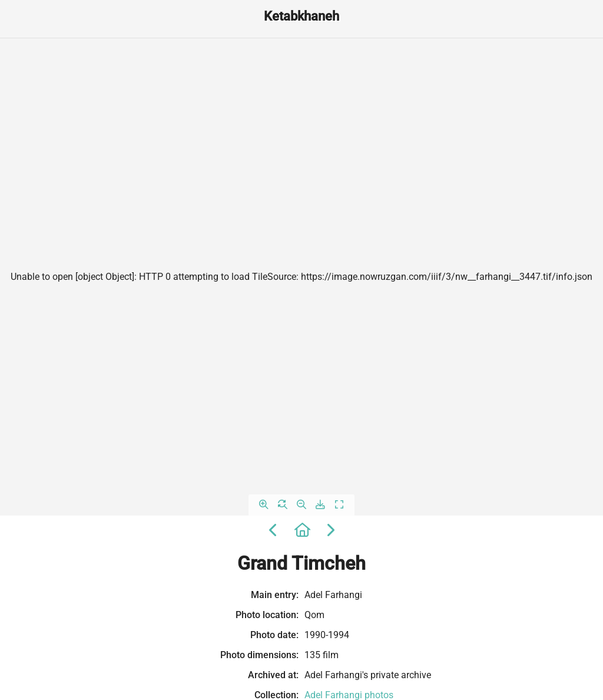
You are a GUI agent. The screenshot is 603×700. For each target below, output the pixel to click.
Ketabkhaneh (301, 16)
